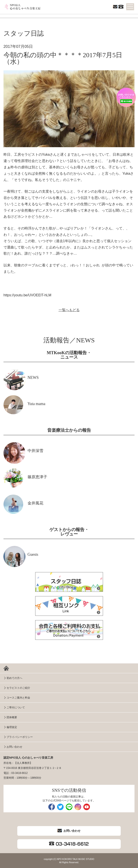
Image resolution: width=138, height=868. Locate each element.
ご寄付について (16, 708)
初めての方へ (14, 678)
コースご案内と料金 (18, 698)
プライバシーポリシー (20, 737)
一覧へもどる (69, 310)
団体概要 (12, 717)
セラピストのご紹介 (18, 688)
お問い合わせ (14, 747)
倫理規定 (12, 727)
